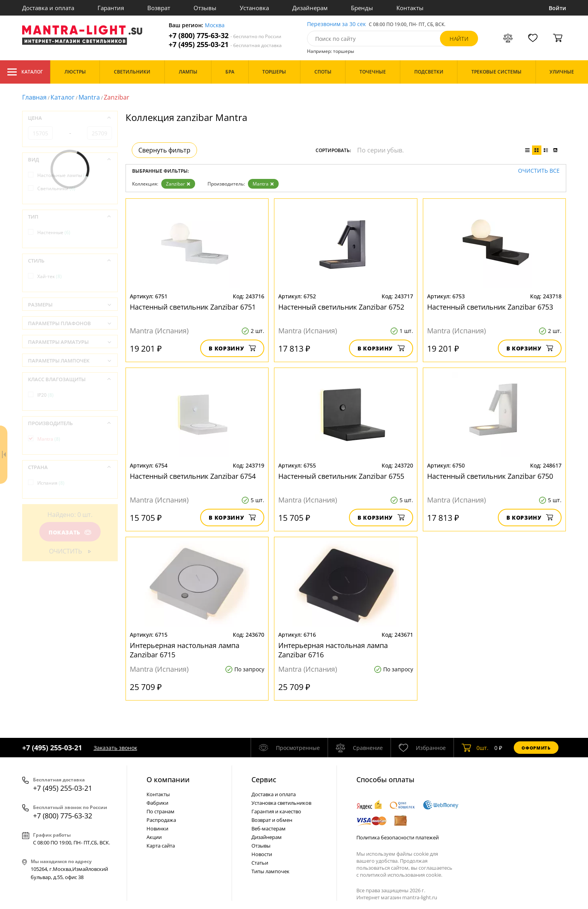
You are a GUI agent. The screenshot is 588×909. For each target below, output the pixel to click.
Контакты (410, 8)
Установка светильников (281, 803)
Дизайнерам (310, 8)
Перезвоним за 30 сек (336, 24)
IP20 (45, 395)
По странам (161, 811)
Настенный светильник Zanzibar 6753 (490, 307)
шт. (475, 748)
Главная (34, 97)
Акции (154, 837)
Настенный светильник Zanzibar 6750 (490, 476)
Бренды (362, 8)
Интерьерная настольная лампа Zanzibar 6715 (185, 650)
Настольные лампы (63, 175)
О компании (168, 779)
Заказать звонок (115, 748)
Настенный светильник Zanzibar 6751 (193, 307)
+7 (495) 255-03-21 (225, 45)
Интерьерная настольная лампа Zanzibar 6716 (333, 650)
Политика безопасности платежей (398, 837)
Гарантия (111, 8)
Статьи (260, 863)
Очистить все (539, 171)
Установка (254, 8)
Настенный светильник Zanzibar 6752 (341, 307)
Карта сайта (161, 846)
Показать (70, 532)
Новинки (157, 828)
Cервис (264, 779)
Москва (215, 25)
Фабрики (157, 803)
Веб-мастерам (269, 828)
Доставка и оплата (48, 8)
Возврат (159, 8)
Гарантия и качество (276, 811)
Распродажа (161, 820)
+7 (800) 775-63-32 (225, 36)
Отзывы (205, 8)
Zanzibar (178, 184)
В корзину (232, 348)
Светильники (56, 188)
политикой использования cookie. (401, 875)
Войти (557, 8)
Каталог (25, 72)
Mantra (89, 97)
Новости (262, 854)
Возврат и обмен (272, 820)
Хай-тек (50, 276)
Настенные (54, 232)
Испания (51, 483)
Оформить (536, 748)
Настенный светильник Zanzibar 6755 (341, 476)
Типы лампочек (270, 871)
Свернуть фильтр (164, 150)
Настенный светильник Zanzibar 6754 (193, 476)
